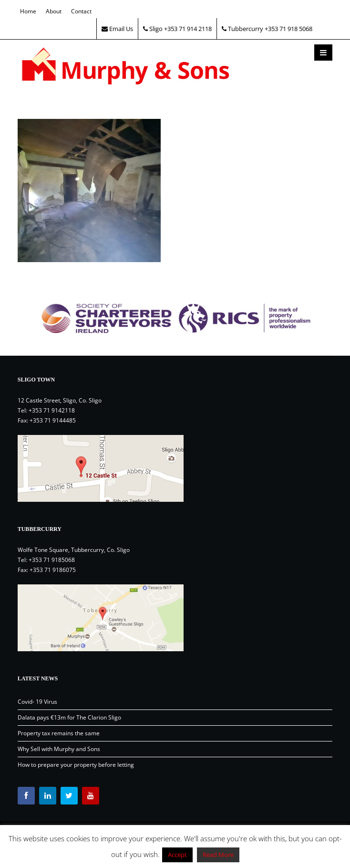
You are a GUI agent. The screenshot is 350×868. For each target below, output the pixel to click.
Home (28, 11)
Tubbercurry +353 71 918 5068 (267, 29)
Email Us (117, 29)
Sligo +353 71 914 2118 (177, 29)
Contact (81, 11)
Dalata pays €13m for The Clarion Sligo (69, 717)
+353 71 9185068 (52, 560)
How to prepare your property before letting (76, 765)
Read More (218, 855)
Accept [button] (177, 855)
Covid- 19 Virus (37, 702)
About (54, 11)
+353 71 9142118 (52, 410)
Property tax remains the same (59, 733)
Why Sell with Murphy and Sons (59, 749)
